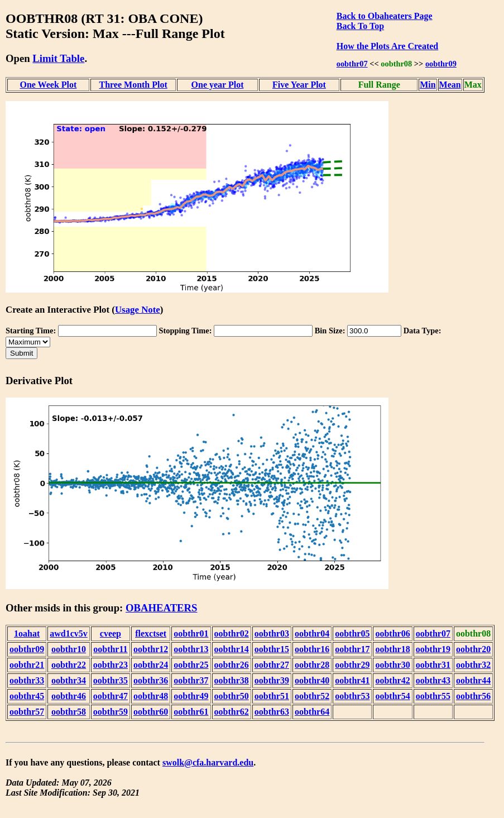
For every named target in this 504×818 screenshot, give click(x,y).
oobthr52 (312, 696)
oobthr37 (191, 680)
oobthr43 (433, 680)
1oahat (27, 633)
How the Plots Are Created (387, 46)
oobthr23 (111, 665)
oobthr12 (151, 649)
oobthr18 (392, 649)
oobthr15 (272, 649)
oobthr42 (392, 680)
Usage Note (138, 310)
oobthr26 (232, 665)
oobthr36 (151, 680)
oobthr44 (473, 680)
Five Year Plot (299, 85)
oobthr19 (433, 649)
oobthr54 (392, 696)
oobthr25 (191, 665)
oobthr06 (392, 633)
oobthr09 (441, 64)
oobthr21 (27, 665)
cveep (111, 633)
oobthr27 (272, 665)
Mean (450, 85)
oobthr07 (352, 64)
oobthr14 (232, 649)
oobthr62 (232, 712)
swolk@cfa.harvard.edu (208, 762)
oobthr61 (191, 712)
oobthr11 (110, 649)
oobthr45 (27, 696)
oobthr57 (27, 712)
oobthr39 (272, 680)
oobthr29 (352, 665)
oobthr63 (272, 712)
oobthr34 (69, 680)
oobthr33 (27, 680)
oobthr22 (69, 665)
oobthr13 (191, 649)
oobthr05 (352, 633)
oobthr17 (352, 649)
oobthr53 (352, 696)
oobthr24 (151, 665)
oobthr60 (151, 712)
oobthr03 (272, 633)
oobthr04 (312, 633)
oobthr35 (111, 680)
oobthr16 (312, 649)
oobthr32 (473, 665)
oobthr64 (312, 712)
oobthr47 (111, 696)
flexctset (151, 633)
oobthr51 (272, 696)
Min (428, 85)
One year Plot (218, 85)
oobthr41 (352, 680)
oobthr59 (111, 712)
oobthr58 (69, 712)
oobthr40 (312, 680)
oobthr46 (69, 696)
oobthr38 (232, 680)
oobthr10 (69, 649)
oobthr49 (191, 696)
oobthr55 (433, 696)
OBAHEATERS (162, 608)
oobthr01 (191, 633)
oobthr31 (433, 665)
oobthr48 (151, 696)
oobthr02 (232, 633)
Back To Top (360, 26)
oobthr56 (473, 696)
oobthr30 (392, 665)
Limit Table (58, 58)
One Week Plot (48, 85)
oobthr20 (473, 649)
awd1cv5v (69, 633)
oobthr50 (232, 696)
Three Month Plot (133, 85)
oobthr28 (312, 665)
